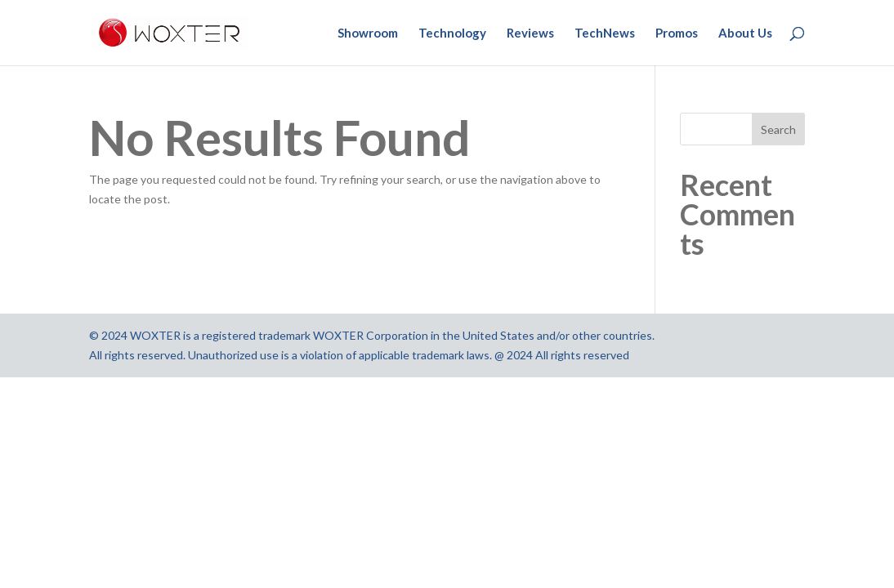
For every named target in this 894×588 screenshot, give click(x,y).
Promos (677, 33)
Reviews (530, 33)
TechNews (605, 33)
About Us (745, 33)
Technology (452, 33)
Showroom (368, 33)
